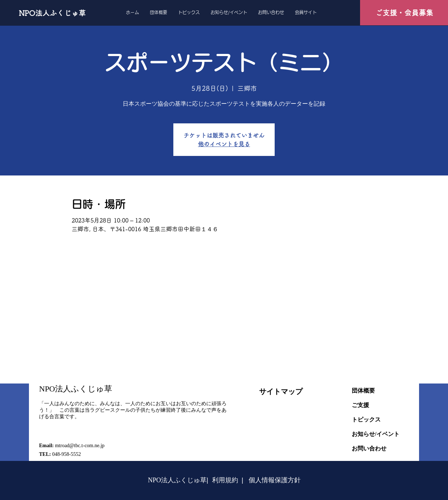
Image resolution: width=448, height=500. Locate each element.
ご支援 (360, 405)
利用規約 (225, 480)
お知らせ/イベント (376, 434)
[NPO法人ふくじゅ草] (54, 13)
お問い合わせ (369, 448)
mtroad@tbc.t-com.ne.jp (80, 446)
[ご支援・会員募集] (404, 13)
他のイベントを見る (224, 144)
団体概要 (363, 391)
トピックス (366, 420)
